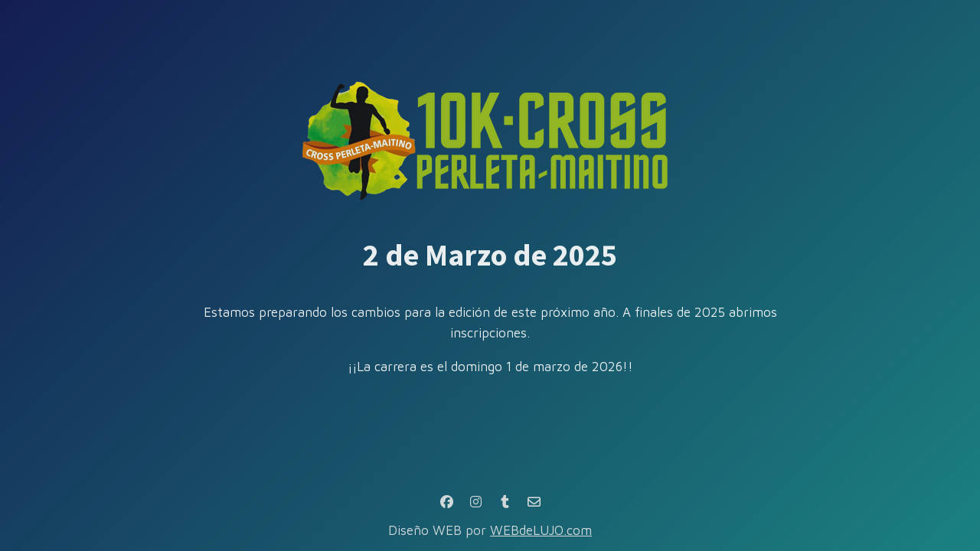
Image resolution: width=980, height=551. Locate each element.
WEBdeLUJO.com (541, 530)
